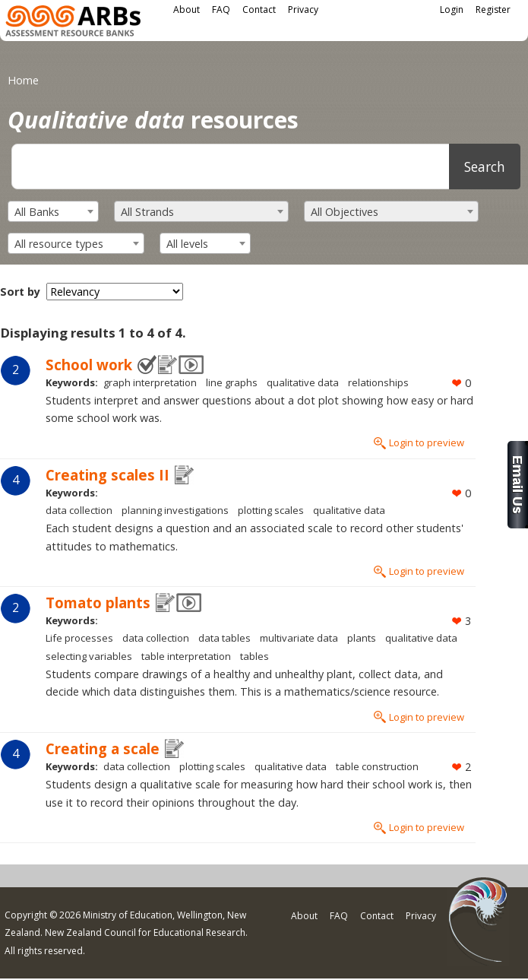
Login (452, 10)
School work (89, 365)
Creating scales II (107, 475)
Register (493, 10)
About (187, 10)
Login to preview (427, 442)
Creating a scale (103, 748)
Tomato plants (98, 603)
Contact (259, 10)
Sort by (20, 292)
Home (23, 80)
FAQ (221, 10)
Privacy (303, 10)
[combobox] (53, 211)
